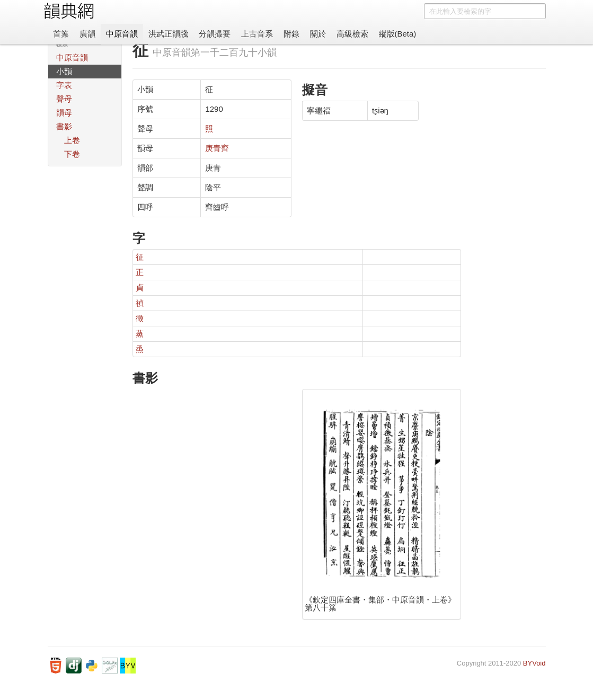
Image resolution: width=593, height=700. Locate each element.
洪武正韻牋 (168, 34)
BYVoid (534, 663)
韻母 (64, 113)
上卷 (72, 140)
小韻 (64, 71)
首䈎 (61, 34)
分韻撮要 (215, 34)
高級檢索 (352, 34)
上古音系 (257, 34)
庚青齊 (217, 148)
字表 (64, 85)
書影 (64, 126)
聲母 (64, 99)
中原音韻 (122, 34)
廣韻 (87, 34)
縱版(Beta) (398, 34)
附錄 (291, 34)
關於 (318, 34)
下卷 (72, 154)
